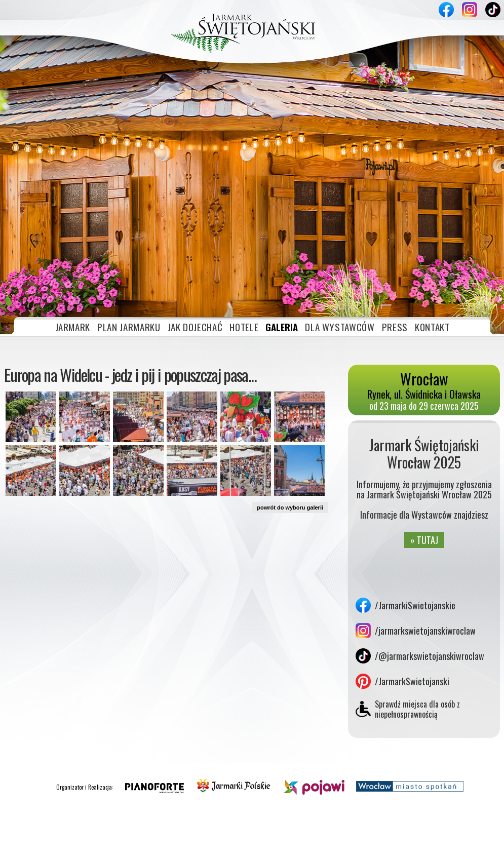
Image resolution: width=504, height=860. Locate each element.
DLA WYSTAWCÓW (340, 230)
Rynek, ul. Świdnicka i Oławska (424, 291)
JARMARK (73, 230)
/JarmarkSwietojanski (412, 584)
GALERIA (282, 230)
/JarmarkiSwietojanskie (415, 509)
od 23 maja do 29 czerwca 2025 (424, 309)
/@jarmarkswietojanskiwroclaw (430, 559)
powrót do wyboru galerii (290, 411)
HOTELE (244, 230)
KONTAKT (432, 230)
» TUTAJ (424, 443)
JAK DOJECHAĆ (195, 230)
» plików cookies (113, 848)
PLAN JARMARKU (129, 230)
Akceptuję (443, 848)
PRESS (395, 230)
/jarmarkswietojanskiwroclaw (425, 534)
